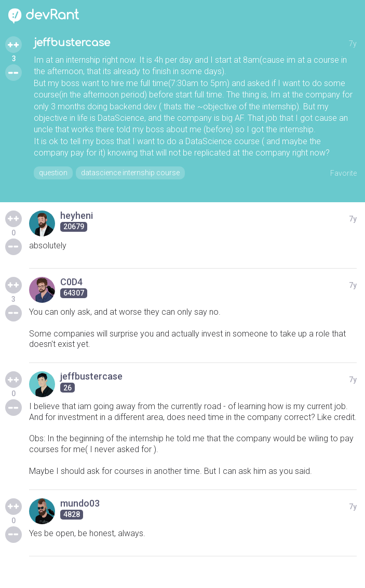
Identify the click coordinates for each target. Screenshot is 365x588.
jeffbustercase (72, 43)
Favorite (343, 173)
